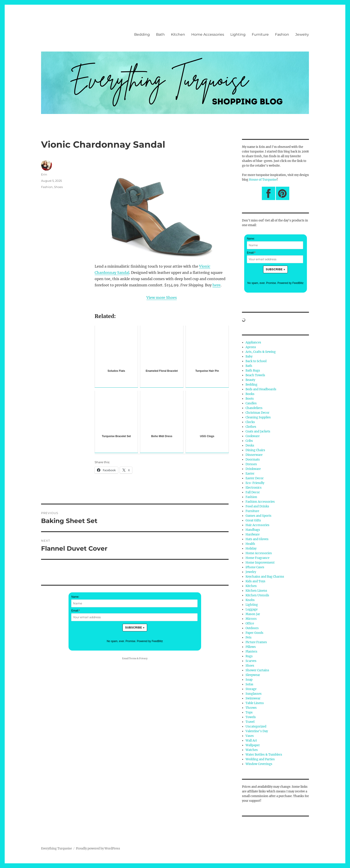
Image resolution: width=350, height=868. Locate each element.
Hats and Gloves (257, 539)
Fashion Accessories (260, 502)
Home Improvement (260, 563)
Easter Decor (255, 478)
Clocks (250, 422)
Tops (249, 712)
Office (250, 623)
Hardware (253, 534)
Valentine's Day (257, 731)
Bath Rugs (253, 371)
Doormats (253, 460)
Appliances (253, 342)
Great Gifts (253, 520)
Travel (250, 722)
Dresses (251, 464)
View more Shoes (162, 298)
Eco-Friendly (255, 483)
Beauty (250, 380)
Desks (250, 445)
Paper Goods (254, 633)
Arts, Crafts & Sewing (261, 352)
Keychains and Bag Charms (265, 577)
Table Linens (255, 703)
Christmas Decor (257, 413)
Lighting (238, 34)
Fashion (282, 34)
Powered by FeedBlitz (150, 641)
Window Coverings (259, 764)
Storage (251, 689)
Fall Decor (253, 492)
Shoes (58, 187)
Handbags (253, 530)
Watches (252, 750)
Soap (249, 680)
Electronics (254, 488)
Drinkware (253, 469)
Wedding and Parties (260, 759)
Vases (250, 736)
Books (250, 394)
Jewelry (302, 34)
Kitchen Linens (256, 591)
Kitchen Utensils (257, 595)
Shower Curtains (257, 670)
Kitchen (178, 34)
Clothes (251, 427)
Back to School (256, 361)
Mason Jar (253, 614)
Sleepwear (253, 675)
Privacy (143, 658)
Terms (133, 658)
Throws (251, 708)
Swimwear (253, 698)
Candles (251, 403)
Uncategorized (256, 726)
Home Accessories (208, 34)
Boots (250, 399)
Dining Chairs (255, 450)
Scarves (251, 661)
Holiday (251, 549)
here (217, 285)
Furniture (260, 34)
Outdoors (252, 628)
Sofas (249, 684)
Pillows (251, 647)
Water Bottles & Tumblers (264, 755)
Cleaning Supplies (258, 417)
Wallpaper (253, 745)
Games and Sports (258, 516)
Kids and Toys (255, 581)
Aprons (251, 347)
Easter (250, 474)
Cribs (249, 441)
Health (250, 544)
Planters (251, 652)
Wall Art (251, 741)
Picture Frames (256, 642)
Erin (44, 174)
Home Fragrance (257, 558)
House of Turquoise (263, 180)
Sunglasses (254, 694)
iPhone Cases (255, 567)
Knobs (250, 600)
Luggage (252, 609)
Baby (249, 356)
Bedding (142, 34)
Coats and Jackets (258, 431)
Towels (251, 717)
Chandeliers (254, 408)
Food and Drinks (257, 506)
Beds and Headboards (261, 389)
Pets (249, 638)
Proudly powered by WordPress (98, 848)
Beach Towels (255, 375)
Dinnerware (254, 455)
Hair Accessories (257, 525)
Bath (160, 34)
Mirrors (251, 619)
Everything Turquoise (56, 848)
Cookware (253, 436)
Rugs (249, 656)
